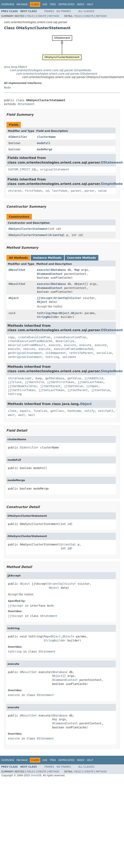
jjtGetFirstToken (61, 382)
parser (90, 191)
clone (12, 411)
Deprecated (66, 4)
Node (7, 88)
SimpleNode (112, 184)
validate (69, 357)
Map (77, 270)
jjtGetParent (50, 386)
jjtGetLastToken (90, 382)
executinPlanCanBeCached (74, 349)
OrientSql (57, 235)
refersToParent (81, 353)
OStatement (26, 104)
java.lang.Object (16, 67)
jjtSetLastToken (51, 390)
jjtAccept (45, 298)
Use (45, 4)
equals (25, 411)
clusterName (46, 137)
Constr (41, 16)
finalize (40, 411)
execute (43, 270)
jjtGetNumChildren (22, 386)
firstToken (33, 191)
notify (90, 411)
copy (11, 337)
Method (54, 16)
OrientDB (36, 775)
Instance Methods (47, 258)
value (102, 191)
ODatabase (58, 270)
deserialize (65, 341)
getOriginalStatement (25, 353)
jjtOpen (92, 386)
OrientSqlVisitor (68, 298)
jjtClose (15, 382)
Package (22, 4)
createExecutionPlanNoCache (30, 341)
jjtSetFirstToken (22, 390)
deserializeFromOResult (27, 345)
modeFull (44, 143)
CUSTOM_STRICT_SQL (22, 169)
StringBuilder (48, 317)
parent (76, 191)
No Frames (64, 11)
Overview (8, 4)
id (47, 191)
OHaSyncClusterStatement (28, 229)
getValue (74, 378)
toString (44, 313)
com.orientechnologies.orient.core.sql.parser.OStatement (57, 74)
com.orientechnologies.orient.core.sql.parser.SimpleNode (51, 70)
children (15, 191)
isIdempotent (55, 353)
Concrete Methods (82, 258)
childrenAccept (20, 378)
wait (11, 415)
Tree (53, 4)
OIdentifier (18, 137)
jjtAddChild (94, 378)
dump (39, 378)
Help (90, 4)
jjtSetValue (101, 390)
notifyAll (106, 411)
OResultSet (17, 270)
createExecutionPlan (34, 337)
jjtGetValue (73, 386)
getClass (57, 411)
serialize (104, 353)
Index (81, 4)
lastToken (60, 191)
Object (79, 284)
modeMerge (45, 149)
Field (30, 16)
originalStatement (55, 169)
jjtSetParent (78, 390)
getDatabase (55, 378)
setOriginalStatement (25, 357)
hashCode (74, 411)
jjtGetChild (34, 382)
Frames (49, 11)
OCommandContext (50, 274)
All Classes (86, 11)
